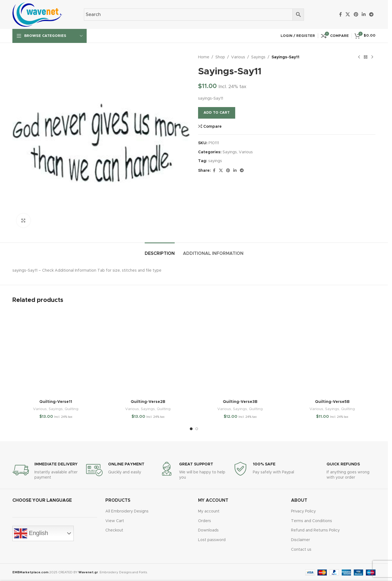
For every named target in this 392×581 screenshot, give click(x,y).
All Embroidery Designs (127, 511)
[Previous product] (359, 57)
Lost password (212, 540)
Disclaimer (301, 540)
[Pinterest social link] (356, 14)
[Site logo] (37, 14)
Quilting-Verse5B (332, 402)
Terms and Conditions (312, 521)
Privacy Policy (303, 511)
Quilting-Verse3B (240, 402)
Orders (205, 521)
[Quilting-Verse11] (56, 353)
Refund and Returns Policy (315, 530)
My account (209, 511)
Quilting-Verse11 (56, 402)
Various (238, 57)
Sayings (258, 57)
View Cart (115, 521)
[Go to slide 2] (197, 429)
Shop (220, 57)
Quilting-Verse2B (148, 402)
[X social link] (348, 14)
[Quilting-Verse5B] (332, 353)
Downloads (208, 530)
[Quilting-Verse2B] (148, 353)
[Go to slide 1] (191, 429)
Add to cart (217, 113)
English (31, 533)
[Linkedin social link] (364, 14)
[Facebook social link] (341, 14)
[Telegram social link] (372, 14)
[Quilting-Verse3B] (240, 353)
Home (204, 57)
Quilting (72, 409)
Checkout (114, 530)
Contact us (301, 550)
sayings (215, 161)
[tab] (160, 251)
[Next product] (372, 57)
